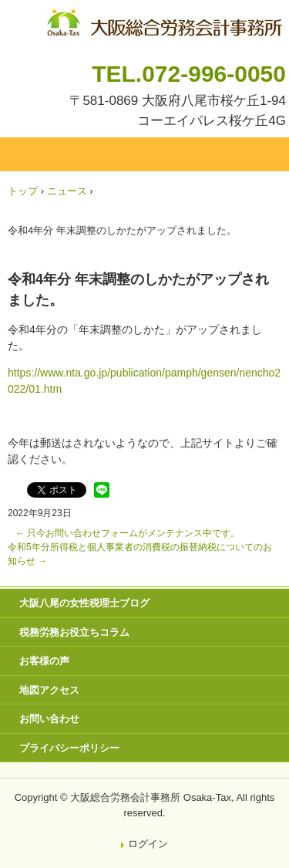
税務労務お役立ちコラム (74, 632)
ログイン (148, 844)
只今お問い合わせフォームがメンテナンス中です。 (128, 533)
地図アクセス (49, 690)
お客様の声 (44, 661)
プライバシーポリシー (69, 748)
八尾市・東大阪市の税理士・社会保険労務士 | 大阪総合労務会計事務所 (163, 19)
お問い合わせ (49, 719)
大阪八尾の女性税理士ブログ (84, 603)
